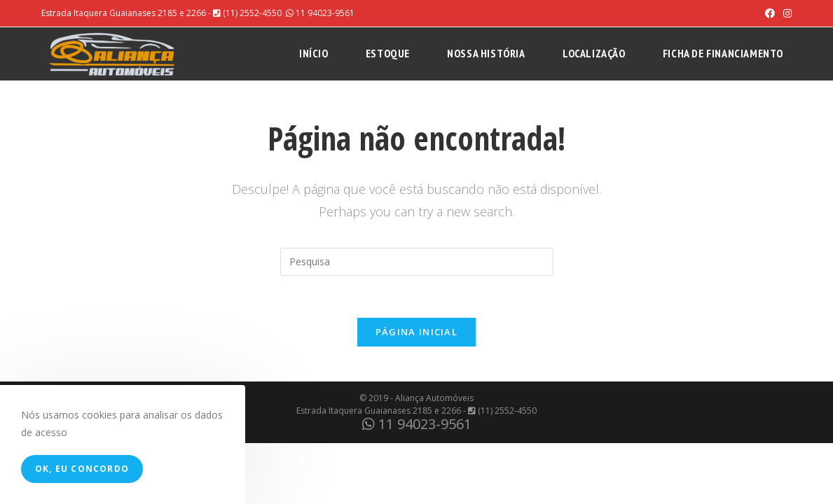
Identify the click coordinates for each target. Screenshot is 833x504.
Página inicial (416, 332)
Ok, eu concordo (82, 469)
